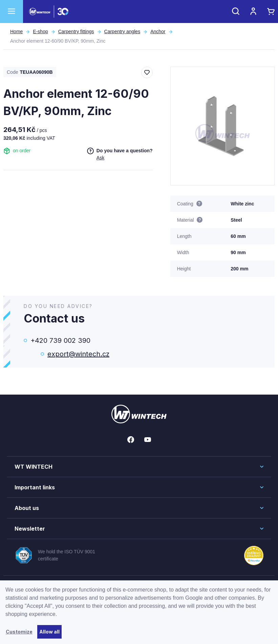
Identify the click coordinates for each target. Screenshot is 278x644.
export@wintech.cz (78, 354)
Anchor (158, 31)
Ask (100, 158)
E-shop (40, 31)
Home (16, 31)
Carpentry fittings (76, 31)
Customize (19, 632)
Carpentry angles (122, 31)
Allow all (49, 632)
